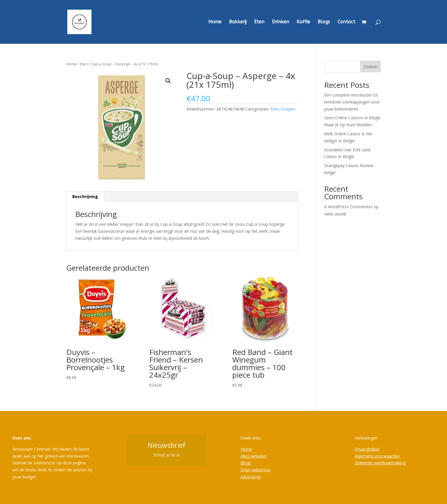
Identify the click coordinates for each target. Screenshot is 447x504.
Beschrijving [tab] (85, 196)
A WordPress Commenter (348, 207)
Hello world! (335, 214)
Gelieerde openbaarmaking (380, 463)
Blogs (324, 22)
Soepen (288, 109)
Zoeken (371, 67)
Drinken (280, 22)
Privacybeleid (367, 449)
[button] (168, 81)
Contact (346, 22)
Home (215, 22)
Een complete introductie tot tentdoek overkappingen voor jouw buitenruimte (352, 102)
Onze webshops (256, 470)
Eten (259, 22)
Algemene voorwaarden (377, 456)
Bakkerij (238, 22)
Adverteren (251, 477)
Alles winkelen (254, 456)
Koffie (303, 22)
